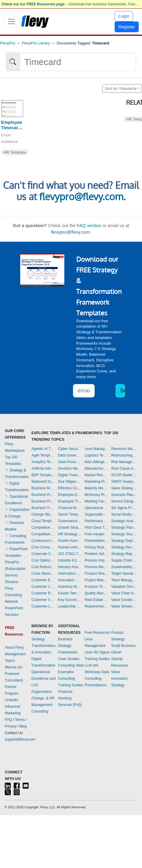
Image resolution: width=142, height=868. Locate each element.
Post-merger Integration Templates (96, 534)
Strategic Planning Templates (124, 528)
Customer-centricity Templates (43, 606)
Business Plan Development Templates (43, 495)
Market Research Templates (96, 475)
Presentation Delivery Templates (96, 541)
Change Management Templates (43, 514)
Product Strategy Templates (96, 573)
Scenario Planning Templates (124, 495)
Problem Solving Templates (96, 554)
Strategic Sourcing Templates (124, 534)
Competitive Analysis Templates (43, 534)
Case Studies (69, 659)
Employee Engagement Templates (70, 495)
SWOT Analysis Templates (124, 482)
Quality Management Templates (96, 593)
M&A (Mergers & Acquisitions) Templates (96, 462)
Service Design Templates (124, 501)
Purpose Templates (96, 587)
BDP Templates (43, 475)
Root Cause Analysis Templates (124, 468)
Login (124, 16)
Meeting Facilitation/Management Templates (96, 501)
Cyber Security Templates (70, 449)
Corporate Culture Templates (43, 554)
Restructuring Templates (124, 455)
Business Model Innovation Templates (43, 488)
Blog (23, 726)
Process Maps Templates (96, 567)
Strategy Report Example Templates (124, 554)
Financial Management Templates (70, 508)
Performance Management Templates (96, 521)
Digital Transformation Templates (70, 475)
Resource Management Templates (124, 449)
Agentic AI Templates (43, 449)
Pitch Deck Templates (96, 528)
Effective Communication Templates (70, 488)
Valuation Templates (124, 587)
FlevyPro (8, 43)
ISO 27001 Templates (70, 554)
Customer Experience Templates (43, 580)
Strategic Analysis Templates (124, 521)
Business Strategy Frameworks (68, 646)
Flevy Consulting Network (13, 595)
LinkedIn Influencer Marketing (13, 707)
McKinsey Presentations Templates (96, 495)
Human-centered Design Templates (70, 547)
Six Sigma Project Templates (124, 508)
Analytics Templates (43, 462)
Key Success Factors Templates (70, 600)
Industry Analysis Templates (70, 567)
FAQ (8, 720)
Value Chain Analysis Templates (124, 593)
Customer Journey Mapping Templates (43, 587)
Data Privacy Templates (70, 462)
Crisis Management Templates (43, 573)
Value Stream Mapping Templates (124, 606)
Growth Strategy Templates (70, 528)
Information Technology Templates (70, 573)
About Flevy (14, 647)
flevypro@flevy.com (81, 196)
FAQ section (89, 225)
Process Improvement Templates (96, 560)
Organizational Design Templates (96, 514)
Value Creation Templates (124, 600)
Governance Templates (70, 521)
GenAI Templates (70, 514)
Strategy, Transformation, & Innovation (44, 646)
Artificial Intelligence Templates (43, 468)
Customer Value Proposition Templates (43, 600)
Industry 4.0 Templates (70, 560)
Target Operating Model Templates (124, 573)
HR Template (15, 152)
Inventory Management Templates (70, 587)
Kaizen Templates (70, 593)
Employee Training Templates (70, 501)
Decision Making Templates (70, 468)
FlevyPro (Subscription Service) (15, 569)
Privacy (11, 726)
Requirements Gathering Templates (96, 606)
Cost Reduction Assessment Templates (43, 567)
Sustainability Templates (124, 567)
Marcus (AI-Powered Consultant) (14, 674)
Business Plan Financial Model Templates (43, 501)
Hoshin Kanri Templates (70, 541)
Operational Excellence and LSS (44, 679)
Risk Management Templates (124, 462)
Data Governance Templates (70, 455)
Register (127, 27)
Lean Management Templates (96, 449)
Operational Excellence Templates (96, 508)
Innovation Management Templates (70, 580)
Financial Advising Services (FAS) (70, 698)
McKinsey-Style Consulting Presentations (97, 679)
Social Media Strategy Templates (124, 514)
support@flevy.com (20, 739)
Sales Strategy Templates (124, 488)
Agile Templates (43, 455)
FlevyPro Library (36, 43)
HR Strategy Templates (70, 534)
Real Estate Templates (96, 600)
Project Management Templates (96, 580)
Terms (20, 720)
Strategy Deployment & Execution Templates (124, 541)
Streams (11, 582)
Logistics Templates (96, 455)
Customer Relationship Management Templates (43, 593)
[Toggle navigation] (11, 21)
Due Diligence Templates (70, 482)
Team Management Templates (124, 580)
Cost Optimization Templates (43, 560)
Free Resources (97, 633)
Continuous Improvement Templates (43, 541)
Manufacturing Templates (96, 468)
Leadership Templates (70, 606)
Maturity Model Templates (96, 488)
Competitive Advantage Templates (43, 528)
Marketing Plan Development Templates (96, 482)
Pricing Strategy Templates (96, 547)
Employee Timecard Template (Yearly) (12, 131)
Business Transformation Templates (43, 508)
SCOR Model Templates (124, 475)
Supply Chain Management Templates (124, 560)
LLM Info (92, 665)
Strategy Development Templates (124, 547)
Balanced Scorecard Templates (43, 482)
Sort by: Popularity (121, 88)
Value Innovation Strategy (119, 679)
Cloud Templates (43, 521)
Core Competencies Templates (43, 547)
